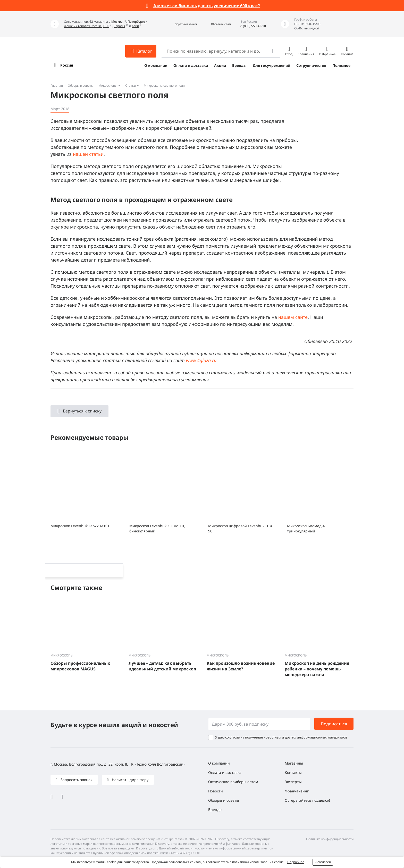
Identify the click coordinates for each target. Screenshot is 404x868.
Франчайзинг (297, 791)
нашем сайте (293, 317)
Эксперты (293, 782)
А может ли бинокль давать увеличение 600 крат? (207, 6)
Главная (57, 86)
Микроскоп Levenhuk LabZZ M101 (80, 526)
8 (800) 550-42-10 (253, 26)
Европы (119, 26)
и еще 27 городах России (83, 26)
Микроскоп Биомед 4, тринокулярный (306, 528)
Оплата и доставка (191, 65)
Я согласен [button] (323, 862)
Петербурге (137, 22)
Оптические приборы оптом (233, 782)
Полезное (341, 65)
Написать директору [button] (130, 780)
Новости (216, 791)
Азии (135, 26)
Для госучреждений (271, 65)
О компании (156, 65)
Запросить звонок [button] (76, 780)
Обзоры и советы (81, 86)
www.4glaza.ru (201, 360)
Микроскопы (108, 86)
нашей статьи (88, 154)
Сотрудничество (311, 65)
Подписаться (334, 724)
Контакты (293, 772)
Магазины (294, 763)
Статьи (131, 86)
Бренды (239, 65)
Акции (220, 65)
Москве (117, 22)
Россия (67, 65)
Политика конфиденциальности (330, 839)
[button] (180, 24)
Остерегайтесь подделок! (307, 800)
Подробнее (296, 862)
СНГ (106, 26)
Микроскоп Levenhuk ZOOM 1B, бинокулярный (157, 528)
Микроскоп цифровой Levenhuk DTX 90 (240, 528)
